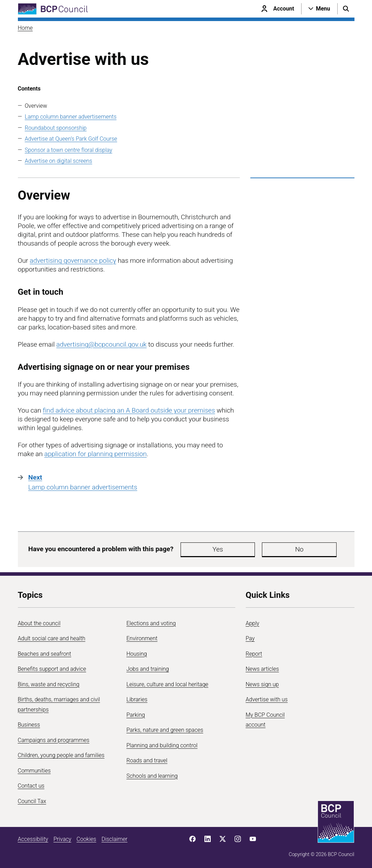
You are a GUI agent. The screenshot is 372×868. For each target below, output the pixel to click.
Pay (250, 638)
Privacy (62, 839)
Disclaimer (114, 839)
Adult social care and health (52, 638)
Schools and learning (152, 776)
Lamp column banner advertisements (71, 117)
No (240, 549)
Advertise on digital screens (59, 161)
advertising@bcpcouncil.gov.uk (102, 344)
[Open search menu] (346, 9)
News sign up (262, 684)
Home (25, 28)
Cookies (86, 839)
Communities (34, 771)
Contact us (31, 786)
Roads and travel (147, 760)
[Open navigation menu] (319, 9)
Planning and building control (162, 745)
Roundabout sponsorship (56, 128)
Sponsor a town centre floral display (69, 150)
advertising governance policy (73, 261)
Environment (142, 638)
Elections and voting (151, 623)
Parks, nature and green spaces (165, 730)
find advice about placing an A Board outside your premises (129, 410)
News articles (262, 669)
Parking (136, 715)
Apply (253, 623)
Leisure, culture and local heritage (168, 684)
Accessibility (33, 839)
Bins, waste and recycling (49, 684)
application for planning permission (95, 454)
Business (29, 725)
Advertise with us (267, 699)
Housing (137, 654)
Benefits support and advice (52, 669)
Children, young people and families (61, 755)
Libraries (137, 699)
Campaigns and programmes (54, 740)
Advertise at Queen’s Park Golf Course (71, 139)
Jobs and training (148, 669)
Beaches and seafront (45, 654)
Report (254, 654)
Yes (198, 549)
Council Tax (32, 801)
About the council (39, 623)
